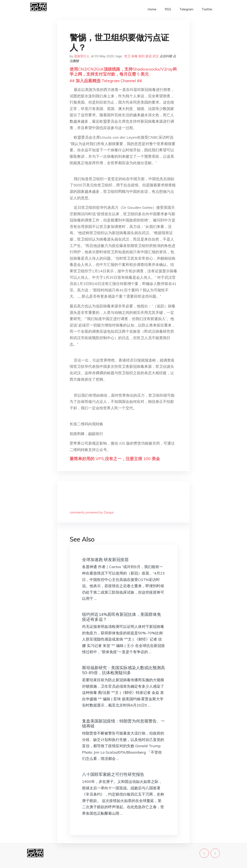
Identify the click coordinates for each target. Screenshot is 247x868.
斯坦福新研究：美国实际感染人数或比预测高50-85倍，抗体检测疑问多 (123, 670)
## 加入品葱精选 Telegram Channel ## (106, 81)
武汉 (156, 56)
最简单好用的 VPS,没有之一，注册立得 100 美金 (115, 459)
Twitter (207, 9)
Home (152, 9)
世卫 (127, 56)
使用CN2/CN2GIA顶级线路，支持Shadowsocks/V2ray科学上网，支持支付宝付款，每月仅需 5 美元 (123, 72)
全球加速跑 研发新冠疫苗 (105, 559)
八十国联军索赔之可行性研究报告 (113, 774)
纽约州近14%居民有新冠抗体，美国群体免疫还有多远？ (122, 617)
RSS (168, 9)
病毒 (134, 56)
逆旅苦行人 (82, 56)
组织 (142, 56)
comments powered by (92, 512)
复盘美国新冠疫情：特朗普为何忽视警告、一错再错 (123, 723)
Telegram (186, 9)
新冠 (149, 56)
